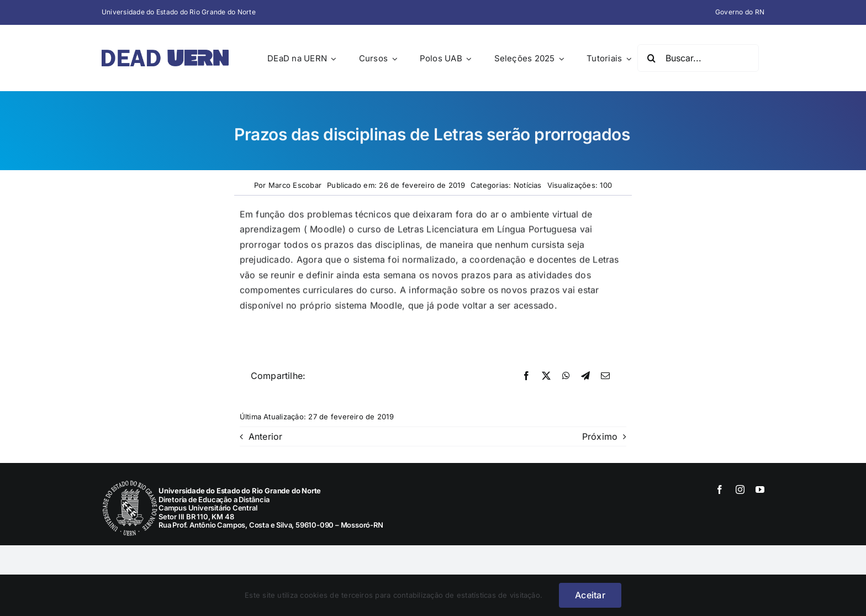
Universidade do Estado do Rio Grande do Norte (179, 12)
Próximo (600, 436)
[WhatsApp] (566, 376)
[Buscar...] (698, 58)
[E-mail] (605, 376)
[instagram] (740, 489)
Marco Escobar (295, 185)
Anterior (266, 436)
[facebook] (720, 489)
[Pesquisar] (651, 58)
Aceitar (590, 595)
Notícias (528, 185)
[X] (546, 376)
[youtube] (760, 489)
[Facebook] (526, 376)
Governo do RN (740, 12)
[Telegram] (585, 376)
